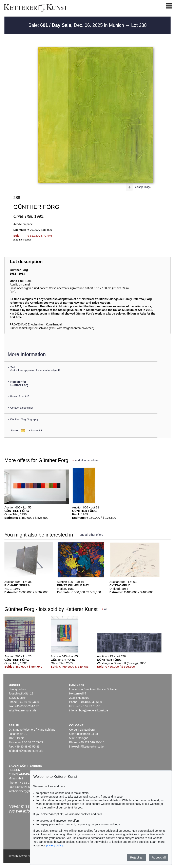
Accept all (159, 857)
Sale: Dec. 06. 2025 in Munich (77, 25)
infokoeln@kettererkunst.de (86, 747)
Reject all (137, 857)
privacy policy (54, 845)
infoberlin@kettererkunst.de (26, 751)
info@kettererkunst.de (22, 710)
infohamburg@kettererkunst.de (89, 710)
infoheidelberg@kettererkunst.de (29, 791)
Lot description (26, 262)
